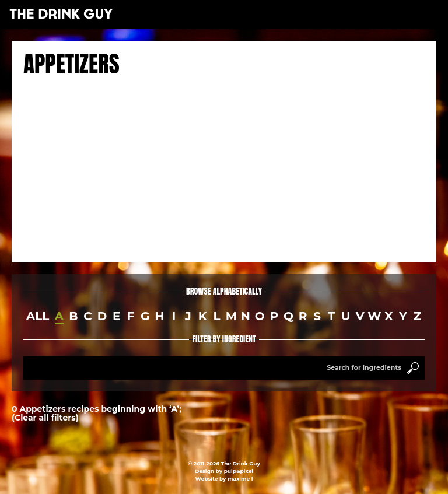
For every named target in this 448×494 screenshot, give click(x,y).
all (38, 316)
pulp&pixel (239, 471)
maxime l (240, 479)
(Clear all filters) (45, 418)
